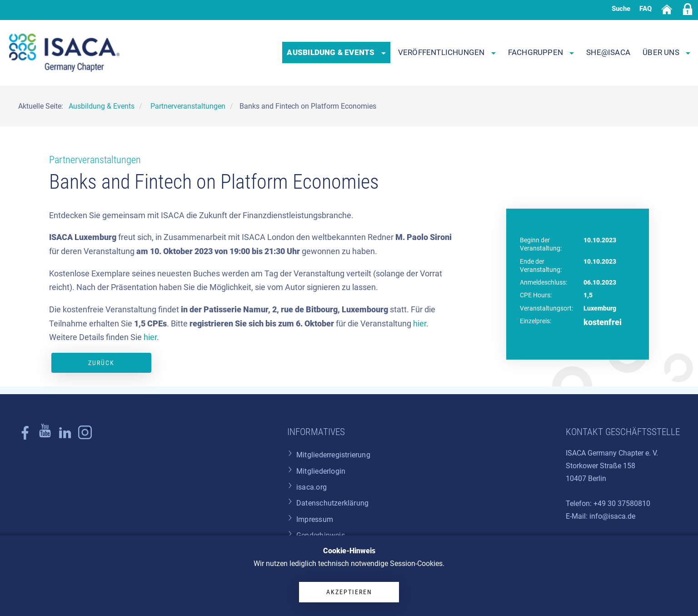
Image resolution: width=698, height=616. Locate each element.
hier (420, 324)
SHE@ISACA (608, 52)
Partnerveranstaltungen (95, 160)
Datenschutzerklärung (332, 503)
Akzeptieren (349, 592)
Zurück (101, 363)
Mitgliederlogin (321, 471)
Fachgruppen (541, 52)
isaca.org (312, 487)
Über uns (666, 52)
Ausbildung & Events (336, 52)
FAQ (646, 9)
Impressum (315, 519)
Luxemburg (600, 308)
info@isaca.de (612, 516)
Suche (621, 9)
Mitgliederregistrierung (333, 455)
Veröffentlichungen (447, 52)
